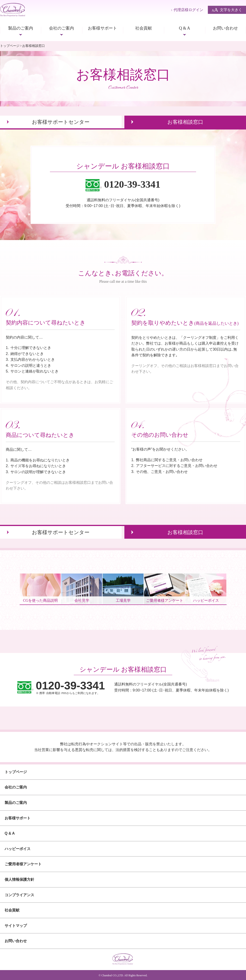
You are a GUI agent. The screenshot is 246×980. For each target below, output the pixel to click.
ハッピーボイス (18, 849)
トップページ (10, 46)
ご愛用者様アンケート (23, 864)
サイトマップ (16, 926)
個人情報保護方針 (19, 879)
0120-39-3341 (132, 184)
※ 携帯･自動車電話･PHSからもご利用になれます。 (70, 687)
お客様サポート (102, 28)
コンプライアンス (19, 895)
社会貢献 (144, 28)
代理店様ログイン (188, 10)
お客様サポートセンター (61, 122)
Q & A (184, 28)
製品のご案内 (21, 28)
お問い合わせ (225, 28)
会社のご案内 (61, 28)
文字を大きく (227, 10)
